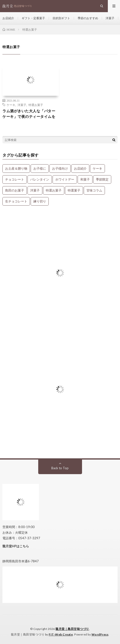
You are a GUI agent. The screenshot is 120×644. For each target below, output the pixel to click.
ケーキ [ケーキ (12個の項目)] (97, 168)
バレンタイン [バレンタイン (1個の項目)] (40, 179)
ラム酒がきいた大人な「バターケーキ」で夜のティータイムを (29, 114)
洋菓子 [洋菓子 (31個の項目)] (35, 190)
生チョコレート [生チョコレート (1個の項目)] (16, 201)
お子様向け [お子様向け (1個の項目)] (60, 168)
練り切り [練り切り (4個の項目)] (40, 201)
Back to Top (60, 468)
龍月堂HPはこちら (16, 546)
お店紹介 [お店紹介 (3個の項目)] (80, 168)
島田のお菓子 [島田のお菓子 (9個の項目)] (15, 190)
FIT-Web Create (61, 634)
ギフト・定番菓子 (33, 18)
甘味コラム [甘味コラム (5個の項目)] (94, 190)
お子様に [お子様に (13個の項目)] (40, 168)
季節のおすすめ (88, 18)
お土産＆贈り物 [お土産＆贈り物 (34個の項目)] (16, 168)
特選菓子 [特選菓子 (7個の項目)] (74, 190)
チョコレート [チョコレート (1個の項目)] (15, 179)
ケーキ (11, 105)
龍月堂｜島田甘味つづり (72, 629)
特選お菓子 (36, 105)
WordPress (100, 634)
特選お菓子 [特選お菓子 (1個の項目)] (54, 190)
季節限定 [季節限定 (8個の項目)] (102, 179)
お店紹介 (8, 18)
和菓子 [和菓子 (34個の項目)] (85, 179)
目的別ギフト (61, 18)
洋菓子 (110, 18)
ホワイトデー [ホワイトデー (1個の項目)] (65, 179)
